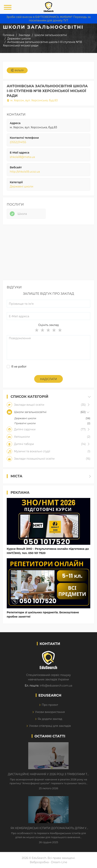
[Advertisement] (48, 253)
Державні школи (22, 186)
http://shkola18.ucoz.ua (25, 172)
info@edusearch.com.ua (56, 686)
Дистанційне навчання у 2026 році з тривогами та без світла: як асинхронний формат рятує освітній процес (48, 774)
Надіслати (49, 379)
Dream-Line (59, 862)
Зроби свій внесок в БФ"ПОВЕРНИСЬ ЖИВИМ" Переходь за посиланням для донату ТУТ (48, 19)
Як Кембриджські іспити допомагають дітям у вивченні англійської (48, 828)
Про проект (50, 705)
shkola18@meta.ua (22, 157)
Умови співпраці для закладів (50, 726)
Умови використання (50, 712)
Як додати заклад (50, 719)
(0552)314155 (18, 142)
